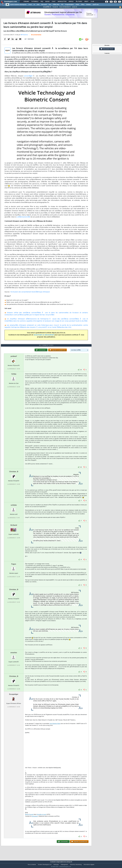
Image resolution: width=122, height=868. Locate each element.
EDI (62, 5)
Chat (54, 2)
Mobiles (89, 5)
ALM (38, 5)
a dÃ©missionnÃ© (23, 218)
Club (92, 2)
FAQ (42, 2)
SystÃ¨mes (96, 5)
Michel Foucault (29, 818)
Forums (26, 2)
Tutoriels (35, 2)
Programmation (69, 5)
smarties (14, 656)
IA (34, 5)
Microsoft (44, 5)
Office (83, 5)
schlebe (14, 509)
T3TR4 (14, 378)
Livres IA (74, 7)
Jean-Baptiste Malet (55, 727)
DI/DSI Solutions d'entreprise (18, 5)
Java (50, 5)
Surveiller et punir (41, 818)
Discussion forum (107, 49)
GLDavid (14, 529)
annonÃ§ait (28, 77)
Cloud (30, 5)
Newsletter (62, 2)
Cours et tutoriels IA (65, 7)
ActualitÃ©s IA (47, 7)
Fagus (14, 568)
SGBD (77, 5)
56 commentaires (36, 36)
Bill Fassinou (24, 36)
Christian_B (14, 475)
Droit (86, 2)
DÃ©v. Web (56, 5)
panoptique (35, 820)
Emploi (71, 2)
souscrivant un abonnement (44, 336)
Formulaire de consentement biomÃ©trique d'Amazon (30, 293)
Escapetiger (14, 698)
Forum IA (55, 7)
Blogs (47, 2)
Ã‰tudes (79, 2)
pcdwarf (14, 360)
